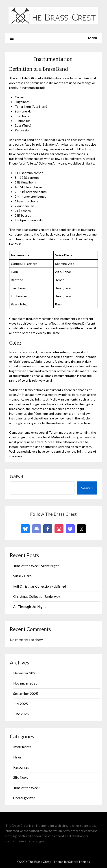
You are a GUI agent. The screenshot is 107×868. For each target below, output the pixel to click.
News (17, 757)
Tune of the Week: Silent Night (36, 566)
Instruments (22, 747)
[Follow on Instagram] (59, 529)
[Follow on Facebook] (48, 529)
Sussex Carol (23, 576)
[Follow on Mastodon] (70, 529)
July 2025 (21, 704)
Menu (92, 38)
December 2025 (25, 673)
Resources (21, 767)
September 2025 (26, 694)
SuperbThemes (79, 862)
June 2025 (21, 714)
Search (16, 476)
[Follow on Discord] (37, 529)
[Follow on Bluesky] (25, 529)
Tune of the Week (26, 788)
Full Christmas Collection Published (40, 586)
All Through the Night (29, 607)
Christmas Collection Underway (37, 596)
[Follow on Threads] (81, 529)
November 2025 (25, 683)
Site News (21, 777)
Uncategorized (24, 798)
